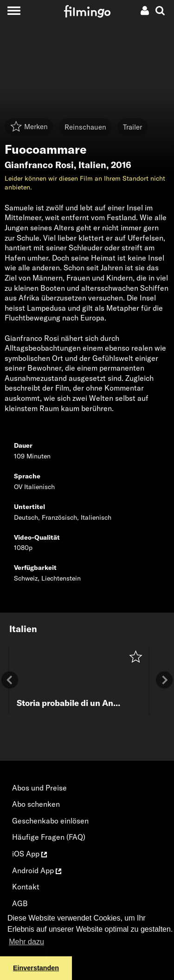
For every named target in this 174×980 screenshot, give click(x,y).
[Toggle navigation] (14, 10)
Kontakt (26, 887)
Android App (37, 870)
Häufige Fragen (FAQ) (49, 837)
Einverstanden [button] (36, 968)
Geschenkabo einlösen (50, 821)
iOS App (29, 854)
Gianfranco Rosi (39, 165)
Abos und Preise (39, 788)
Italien (92, 165)
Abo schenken (36, 804)
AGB (20, 903)
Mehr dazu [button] (26, 942)
